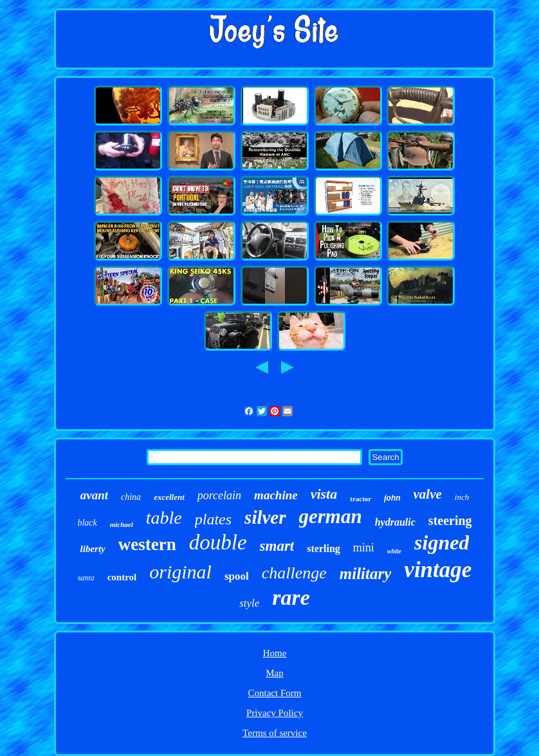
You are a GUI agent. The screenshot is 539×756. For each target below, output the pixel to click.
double (218, 542)
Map (275, 673)
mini (364, 548)
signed (442, 542)
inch (462, 497)
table (164, 518)
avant (94, 495)
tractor (361, 499)
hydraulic (395, 522)
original (180, 572)
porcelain (219, 495)
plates (213, 519)
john (392, 498)
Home (275, 653)
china (131, 497)
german (331, 516)
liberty (93, 549)
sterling (324, 549)
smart (277, 546)
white (394, 551)
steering (450, 521)
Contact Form (275, 693)
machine (276, 495)
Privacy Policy (275, 713)
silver (265, 517)
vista (324, 494)
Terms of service (275, 733)
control (122, 577)
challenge (294, 573)
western (147, 544)
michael (122, 524)
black (87, 523)
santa (86, 578)
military (366, 574)
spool (237, 576)
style (249, 603)
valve (428, 494)
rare (291, 597)
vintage (438, 570)
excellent (169, 497)
